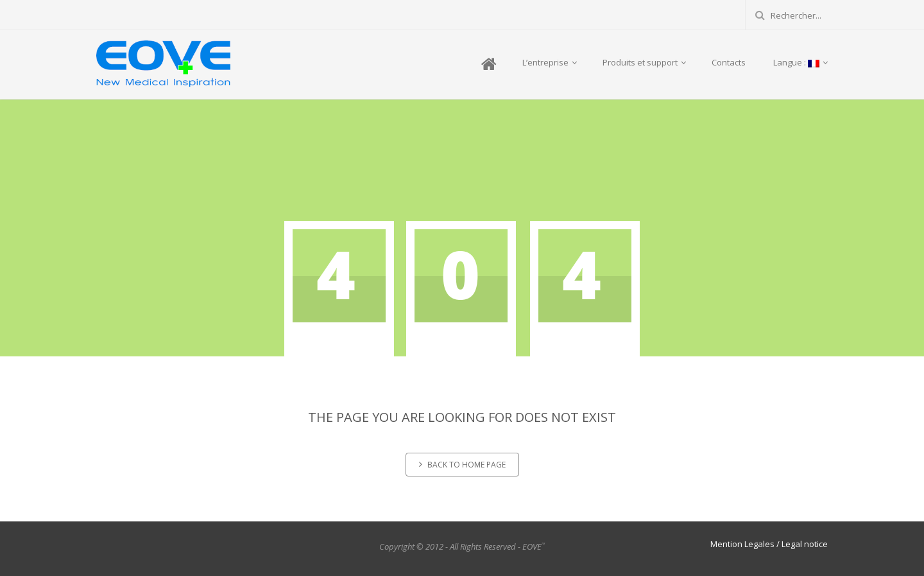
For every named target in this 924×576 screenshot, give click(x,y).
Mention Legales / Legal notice (769, 544)
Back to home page (462, 465)
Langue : (800, 62)
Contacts (729, 62)
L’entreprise (550, 62)
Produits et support (644, 62)
